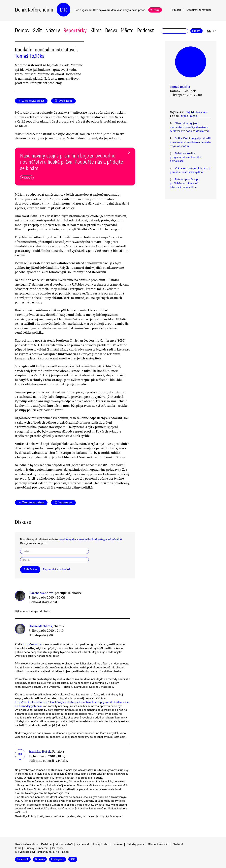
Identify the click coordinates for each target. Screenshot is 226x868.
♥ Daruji (155, 10)
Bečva (111, 30)
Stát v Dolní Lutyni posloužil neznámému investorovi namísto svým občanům (190, 142)
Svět (37, 30)
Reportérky (75, 30)
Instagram (58, 859)
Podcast (145, 30)
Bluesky (30, 848)
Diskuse (118, 844)
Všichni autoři (64, 844)
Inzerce (43, 848)
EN (215, 31)
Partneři (57, 848)
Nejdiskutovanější (196, 112)
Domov (22, 30)
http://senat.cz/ (33, 644)
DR (63, 10)
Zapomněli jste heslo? (57, 569)
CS (209, 31)
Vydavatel (83, 844)
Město (127, 30)
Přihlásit (176, 10)
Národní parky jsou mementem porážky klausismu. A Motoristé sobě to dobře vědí (190, 127)
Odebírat (199, 10)
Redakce (46, 844)
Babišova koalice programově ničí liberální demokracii (185, 157)
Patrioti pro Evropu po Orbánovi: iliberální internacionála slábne (185, 183)
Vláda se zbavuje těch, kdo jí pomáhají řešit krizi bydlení (190, 170)
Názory (53, 30)
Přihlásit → (30, 569)
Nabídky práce (135, 844)
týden (184, 116)
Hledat (196, 31)
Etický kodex (101, 844)
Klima (96, 30)
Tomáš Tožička (30, 56)
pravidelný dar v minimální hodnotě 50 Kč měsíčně (90, 539)
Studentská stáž (159, 844)
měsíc (194, 116)
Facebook (23, 859)
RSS (73, 859)
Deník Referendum (34, 10)
